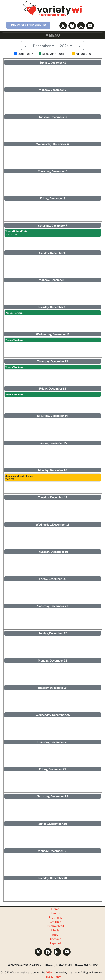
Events (55, 913)
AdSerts (50, 972)
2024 (64, 46)
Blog (55, 934)
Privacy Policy (52, 977)
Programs (55, 917)
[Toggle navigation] (52, 35)
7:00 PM (20, 477)
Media (55, 930)
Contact (55, 939)
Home (55, 909)
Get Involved (55, 926)
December (42, 46)
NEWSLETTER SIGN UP (28, 25)
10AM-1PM (16, 233)
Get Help (55, 921)
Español (55, 943)
